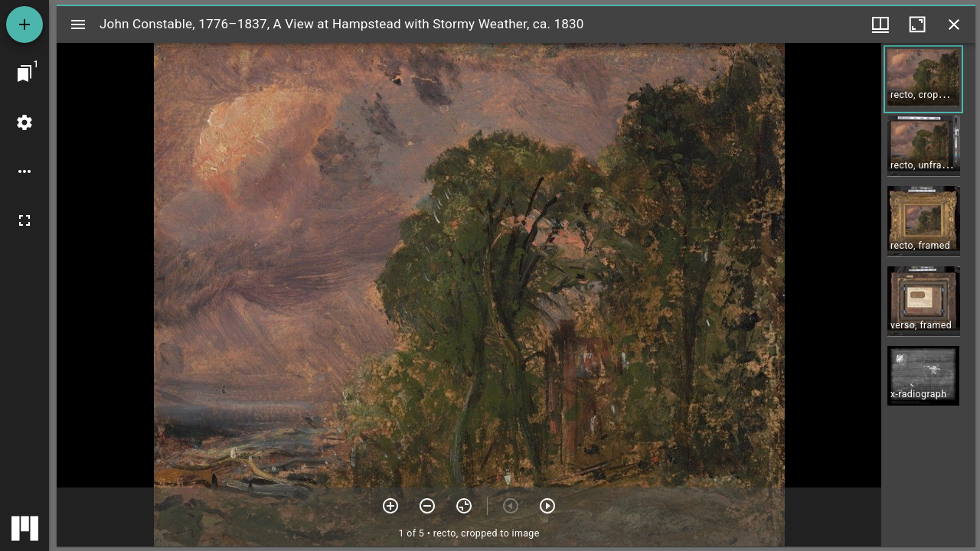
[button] (923, 79)
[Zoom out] (427, 506)
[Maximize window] (917, 24)
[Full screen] (24, 220)
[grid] (928, 295)
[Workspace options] (24, 171)
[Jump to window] (24, 73)
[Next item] (547, 506)
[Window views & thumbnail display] (880, 24)
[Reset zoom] (464, 506)
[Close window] (954, 24)
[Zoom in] (390, 506)
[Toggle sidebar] (78, 24)
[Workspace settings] (24, 122)
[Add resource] (24, 24)
